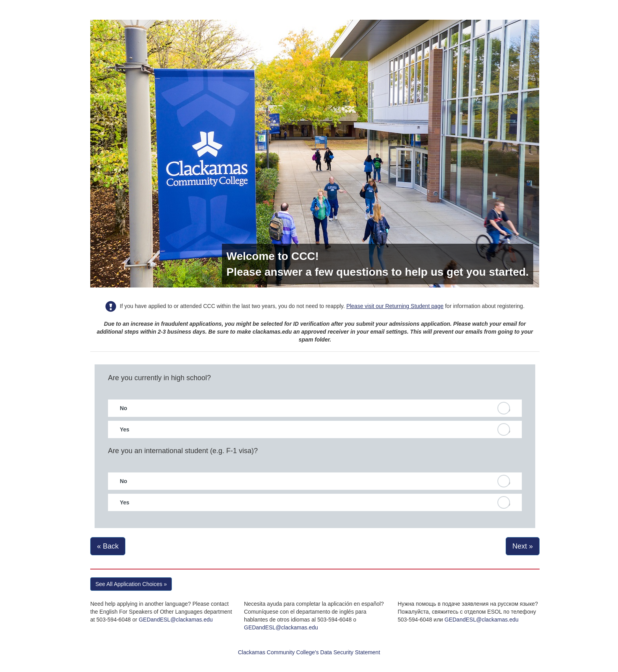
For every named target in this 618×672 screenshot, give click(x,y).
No (124, 408)
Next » (523, 546)
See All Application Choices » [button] (131, 584)
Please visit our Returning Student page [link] (395, 306)
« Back (108, 546)
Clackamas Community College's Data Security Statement (309, 652)
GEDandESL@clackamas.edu (176, 620)
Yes (125, 429)
